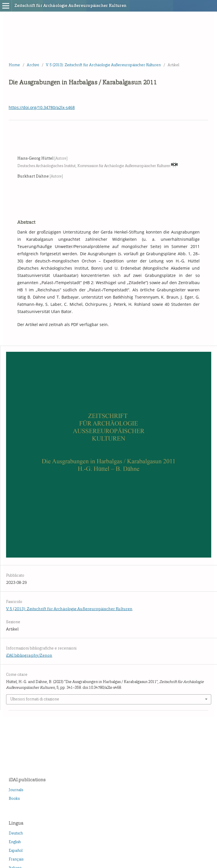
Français (16, 859)
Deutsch (16, 833)
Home (14, 65)
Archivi (33, 65)
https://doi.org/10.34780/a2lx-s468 (42, 107)
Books (14, 798)
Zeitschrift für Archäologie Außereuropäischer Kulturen (71, 6)
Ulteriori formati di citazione (35, 699)
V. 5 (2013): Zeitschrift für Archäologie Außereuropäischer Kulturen (103, 65)
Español (16, 851)
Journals (16, 790)
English (15, 842)
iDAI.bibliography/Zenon (29, 655)
